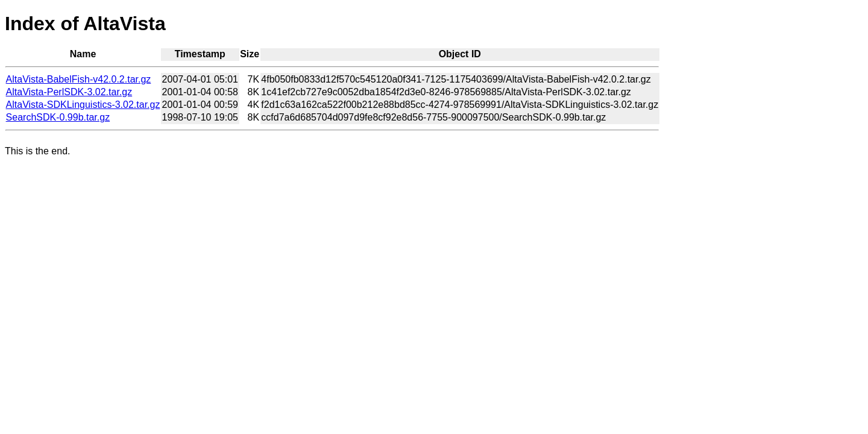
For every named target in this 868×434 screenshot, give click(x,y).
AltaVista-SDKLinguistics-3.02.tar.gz (83, 105)
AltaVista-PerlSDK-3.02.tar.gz (69, 92)
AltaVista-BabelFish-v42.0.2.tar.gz (79, 79)
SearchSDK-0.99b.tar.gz (58, 117)
